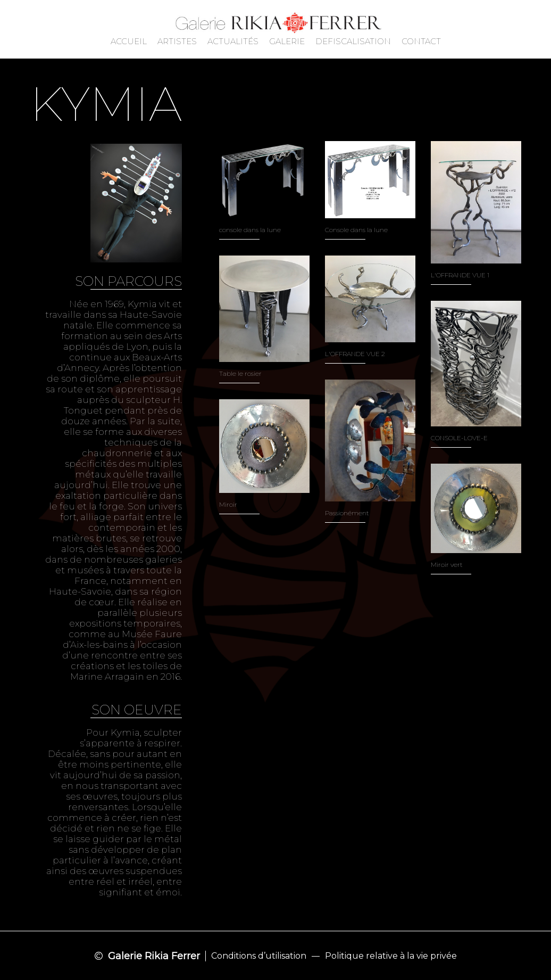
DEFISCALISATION (353, 41)
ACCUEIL (129, 41)
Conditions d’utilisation (259, 956)
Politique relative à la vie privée (391, 956)
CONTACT (421, 41)
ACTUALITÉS (233, 41)
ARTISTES (177, 41)
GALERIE (287, 41)
